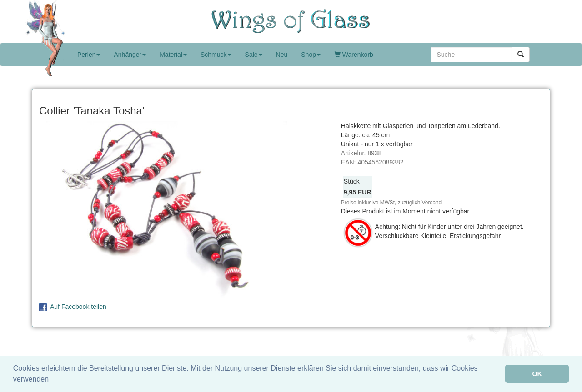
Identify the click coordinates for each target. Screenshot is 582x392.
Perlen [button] (89, 55)
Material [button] (173, 55)
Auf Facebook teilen (78, 307)
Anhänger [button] (130, 55)
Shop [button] (311, 55)
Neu (282, 55)
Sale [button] (254, 55)
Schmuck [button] (216, 55)
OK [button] (537, 374)
